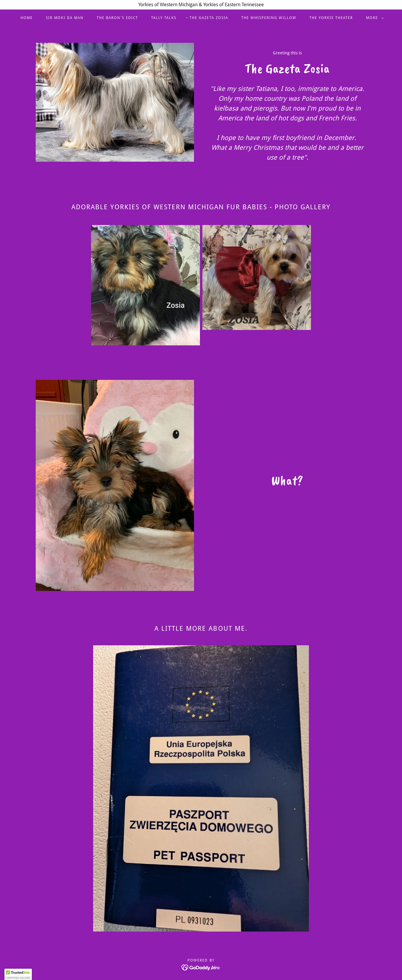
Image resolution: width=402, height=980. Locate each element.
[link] (201, 967)
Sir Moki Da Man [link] (65, 18)
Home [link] (27, 18)
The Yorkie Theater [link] (331, 18)
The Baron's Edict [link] (117, 18)
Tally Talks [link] (164, 18)
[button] (374, 18)
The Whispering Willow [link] (269, 18)
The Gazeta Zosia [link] (209, 18)
